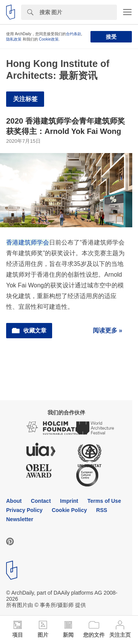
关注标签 (25, 99)
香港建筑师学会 (28, 242)
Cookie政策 (49, 39)
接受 (111, 37)
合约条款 (74, 34)
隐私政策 (14, 39)
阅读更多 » (108, 330)
